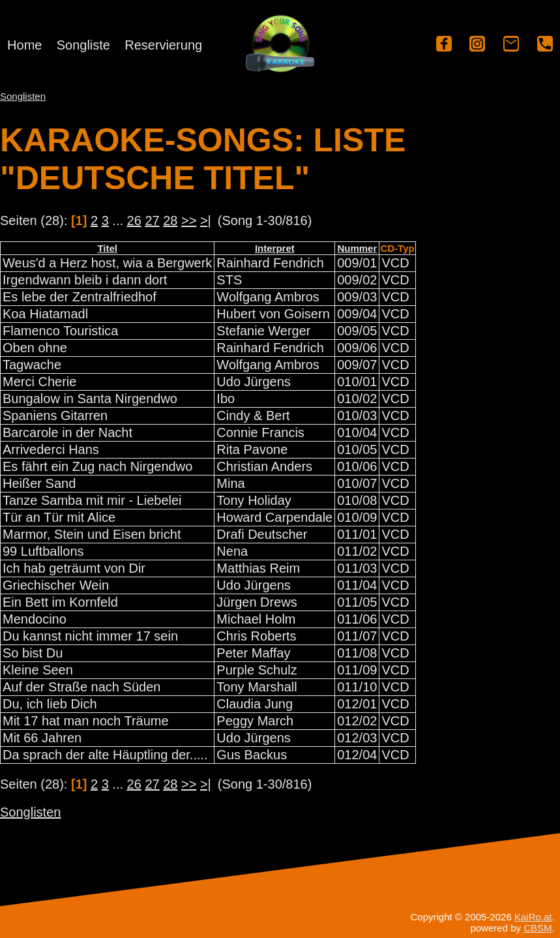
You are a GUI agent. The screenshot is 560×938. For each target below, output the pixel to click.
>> (189, 220)
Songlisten (23, 96)
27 (152, 220)
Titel (107, 248)
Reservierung (163, 45)
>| (206, 220)
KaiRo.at (533, 917)
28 (170, 220)
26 (134, 220)
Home (24, 45)
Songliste (83, 45)
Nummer (357, 248)
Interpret (275, 248)
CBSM (538, 928)
